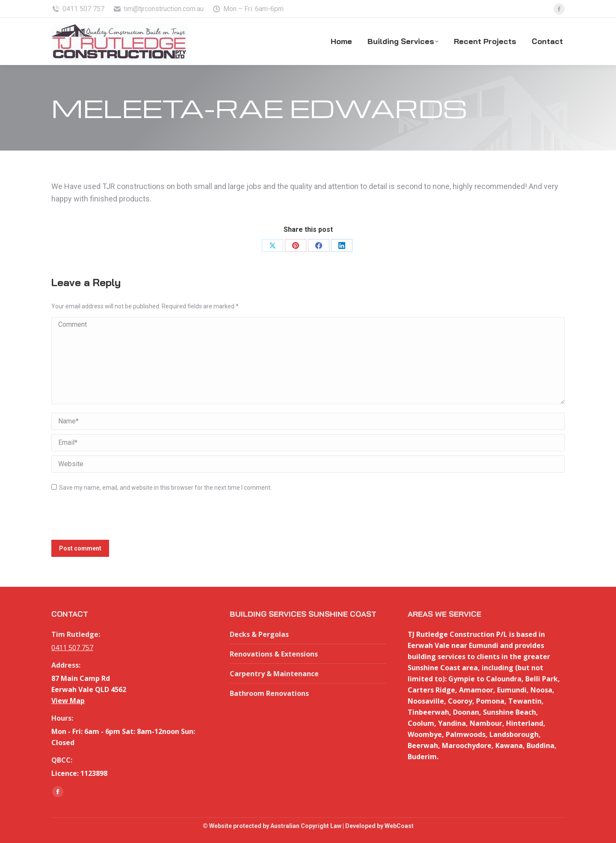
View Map (68, 701)
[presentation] (116, 519)
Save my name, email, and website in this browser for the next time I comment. (165, 488)
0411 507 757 (78, 9)
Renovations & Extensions (274, 654)
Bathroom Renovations (269, 693)
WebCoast (399, 826)
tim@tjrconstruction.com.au (158, 9)
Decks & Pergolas (259, 634)
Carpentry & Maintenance (274, 674)
